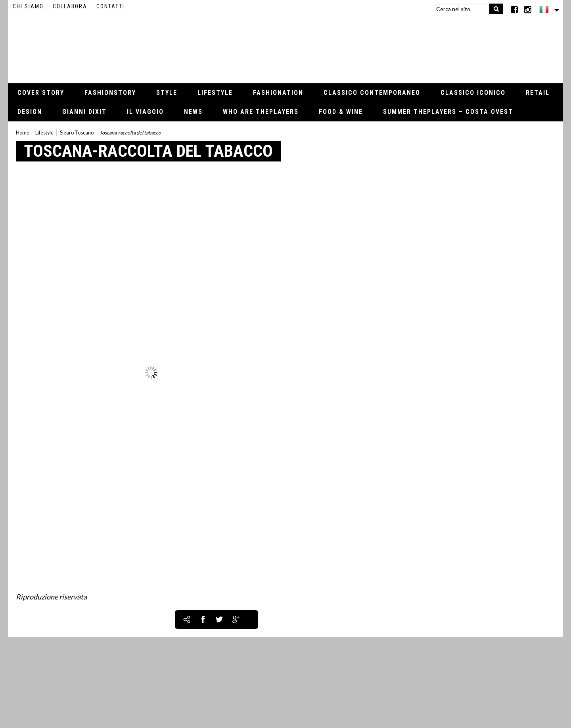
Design (30, 112)
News (193, 112)
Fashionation (278, 93)
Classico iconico (473, 93)
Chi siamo (28, 6)
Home (23, 133)
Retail (538, 93)
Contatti (110, 6)
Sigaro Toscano (77, 133)
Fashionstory (110, 93)
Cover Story (41, 93)
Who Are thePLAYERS (261, 112)
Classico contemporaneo (372, 93)
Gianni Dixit (84, 112)
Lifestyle (215, 93)
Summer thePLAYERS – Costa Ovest (448, 112)
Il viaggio (145, 112)
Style (167, 93)
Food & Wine (341, 112)
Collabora (70, 6)
